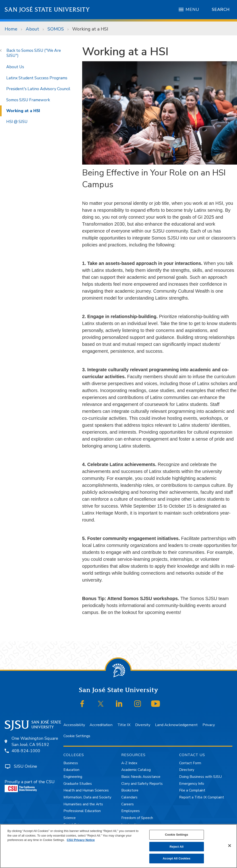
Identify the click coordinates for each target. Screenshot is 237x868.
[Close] (230, 846)
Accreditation (101, 725)
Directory (187, 770)
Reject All (177, 847)
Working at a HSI (90, 29)
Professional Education (82, 811)
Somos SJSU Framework (28, 100)
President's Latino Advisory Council (38, 89)
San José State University (47, 10)
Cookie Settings (77, 736)
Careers (128, 804)
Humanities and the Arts (83, 804)
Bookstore (130, 790)
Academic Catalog (136, 770)
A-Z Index (129, 763)
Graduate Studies (78, 784)
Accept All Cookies (177, 858)
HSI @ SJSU (17, 122)
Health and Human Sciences (86, 790)
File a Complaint (192, 790)
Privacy (209, 725)
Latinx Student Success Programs (37, 78)
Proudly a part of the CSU (30, 786)
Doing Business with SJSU (200, 777)
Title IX (124, 725)
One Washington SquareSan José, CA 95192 (35, 741)
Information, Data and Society (87, 797)
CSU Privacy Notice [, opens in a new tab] (81, 840)
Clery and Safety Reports (142, 784)
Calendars (129, 797)
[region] (118, 846)
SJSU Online (25, 766)
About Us (15, 67)
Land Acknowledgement (176, 725)
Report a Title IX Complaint (202, 797)
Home (11, 29)
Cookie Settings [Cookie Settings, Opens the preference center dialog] (177, 835)
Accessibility (74, 725)
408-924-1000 (26, 751)
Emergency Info (192, 784)
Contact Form (190, 763)
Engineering (73, 777)
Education (71, 770)
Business (71, 763)
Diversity (143, 725)
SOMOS (56, 29)
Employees (131, 811)
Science (70, 818)
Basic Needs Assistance (141, 777)
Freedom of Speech (137, 818)
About (32, 29)
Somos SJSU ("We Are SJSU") (34, 53)
